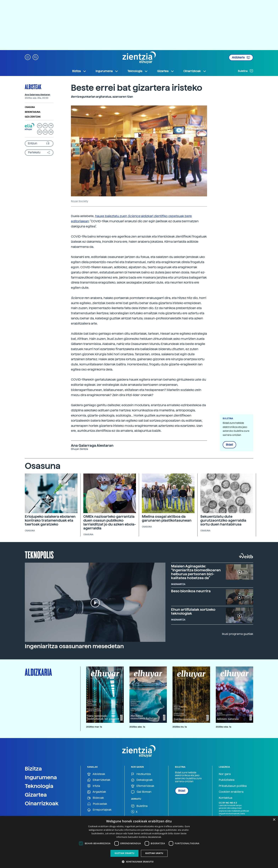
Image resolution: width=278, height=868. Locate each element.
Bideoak (96, 798)
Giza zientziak (33, 117)
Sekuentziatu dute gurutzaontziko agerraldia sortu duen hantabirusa (223, 520)
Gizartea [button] (166, 71)
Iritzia (94, 786)
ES (45, 126)
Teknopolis (39, 554)
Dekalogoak (142, 780)
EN (40, 132)
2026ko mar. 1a (94, 727)
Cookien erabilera (231, 792)
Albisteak (33, 87)
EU (40, 126)
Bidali (229, 445)
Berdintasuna (33, 112)
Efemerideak (143, 786)
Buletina (246, 71)
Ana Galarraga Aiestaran (37, 95)
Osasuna (30, 107)
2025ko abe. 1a (137, 727)
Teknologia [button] (138, 71)
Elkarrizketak (99, 780)
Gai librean (141, 792)
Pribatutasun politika (233, 786)
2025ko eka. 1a (223, 727)
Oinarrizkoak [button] (195, 71)
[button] (28, 57)
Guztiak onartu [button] (124, 853)
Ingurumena (41, 777)
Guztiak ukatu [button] (154, 853)
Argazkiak (97, 792)
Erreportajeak (99, 810)
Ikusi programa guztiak (238, 634)
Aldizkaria (241, 58)
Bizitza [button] (79, 71)
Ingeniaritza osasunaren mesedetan (74, 646)
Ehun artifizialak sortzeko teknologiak (193, 611)
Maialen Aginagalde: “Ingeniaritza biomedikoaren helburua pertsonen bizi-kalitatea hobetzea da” (196, 572)
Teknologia (39, 786)
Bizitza (33, 769)
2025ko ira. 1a (180, 727)
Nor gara (225, 774)
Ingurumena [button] (107, 71)
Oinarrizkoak (42, 803)
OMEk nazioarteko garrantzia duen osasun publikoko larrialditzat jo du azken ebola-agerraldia (110, 522)
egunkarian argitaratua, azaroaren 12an (102, 97)
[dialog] (139, 842)
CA (45, 132)
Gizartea (36, 795)
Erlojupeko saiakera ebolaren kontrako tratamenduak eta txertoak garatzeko (50, 520)
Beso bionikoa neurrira (191, 591)
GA (51, 132)
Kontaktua (226, 798)
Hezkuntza (141, 774)
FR (51, 126)
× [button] (274, 820)
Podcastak (97, 804)
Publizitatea (227, 780)
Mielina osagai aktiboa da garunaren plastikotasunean (167, 518)
